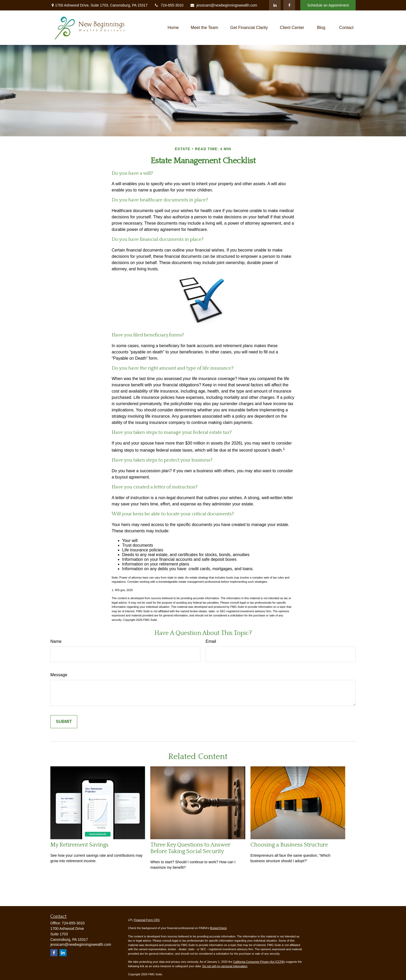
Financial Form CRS (147, 920)
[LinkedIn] (275, 5)
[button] (173, 28)
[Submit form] (64, 722)
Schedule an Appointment (328, 5)
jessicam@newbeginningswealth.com (224, 5)
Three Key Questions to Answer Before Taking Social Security (190, 848)
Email (211, 641)
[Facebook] (289, 5)
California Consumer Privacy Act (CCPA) (259, 962)
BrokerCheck (218, 928)
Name (56, 641)
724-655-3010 (169, 5)
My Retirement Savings (79, 845)
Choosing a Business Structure (289, 845)
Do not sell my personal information (225, 966)
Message (59, 675)
